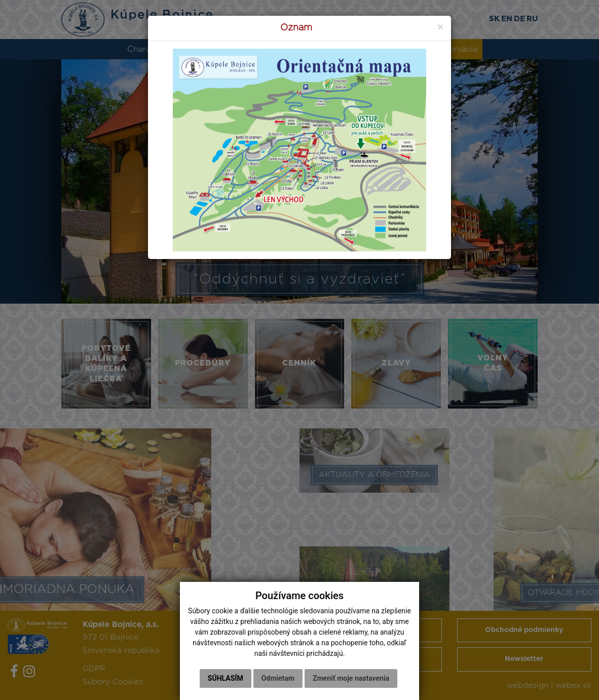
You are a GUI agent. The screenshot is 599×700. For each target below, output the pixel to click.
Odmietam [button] (278, 678)
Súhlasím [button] (226, 678)
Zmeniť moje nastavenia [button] (351, 678)
